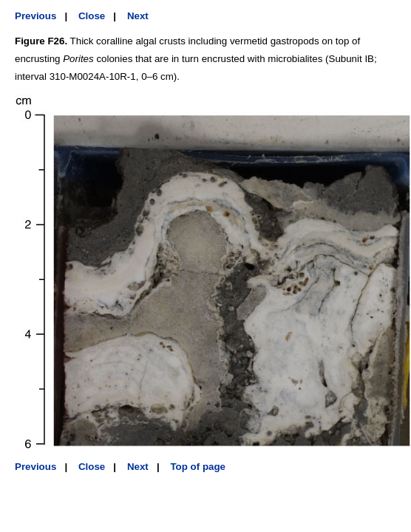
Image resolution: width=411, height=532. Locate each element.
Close (92, 16)
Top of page (198, 467)
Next (138, 16)
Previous (35, 16)
